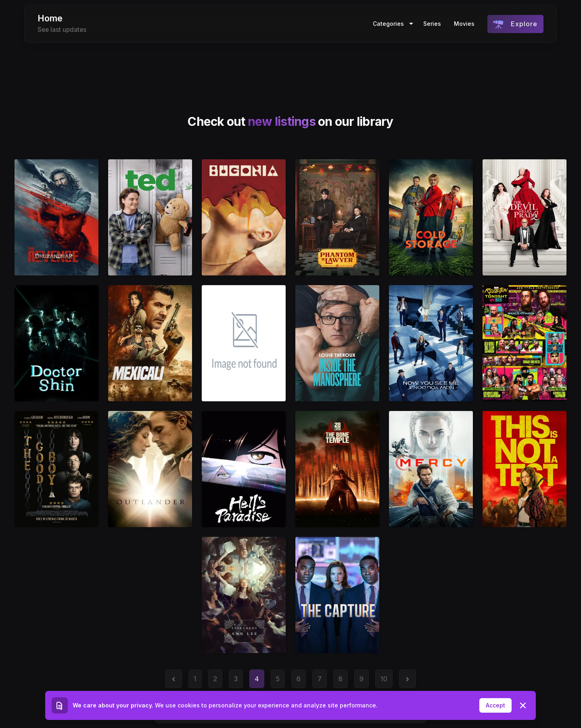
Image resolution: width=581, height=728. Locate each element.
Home (50, 18)
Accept (495, 705)
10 (384, 679)
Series (432, 24)
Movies (464, 24)
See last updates (62, 30)
